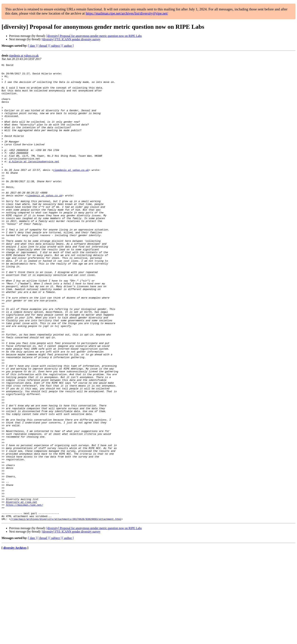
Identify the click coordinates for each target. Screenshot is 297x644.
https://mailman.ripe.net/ (24, 593)
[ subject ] (55, 46)
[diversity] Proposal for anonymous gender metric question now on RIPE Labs (94, 36)
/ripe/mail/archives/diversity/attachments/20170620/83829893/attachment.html (66, 610)
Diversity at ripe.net (21, 590)
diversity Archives (15, 639)
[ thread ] (43, 46)
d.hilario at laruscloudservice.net (34, 181)
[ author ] (68, 46)
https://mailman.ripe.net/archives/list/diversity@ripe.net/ (127, 13)
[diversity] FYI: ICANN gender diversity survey (71, 39)
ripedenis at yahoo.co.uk (24, 56)
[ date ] (32, 46)
